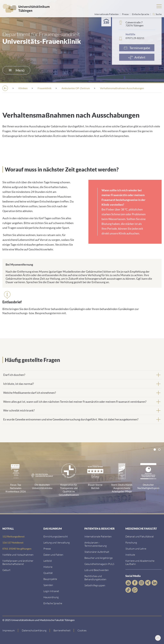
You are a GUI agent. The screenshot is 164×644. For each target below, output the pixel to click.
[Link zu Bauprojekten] (50, 579)
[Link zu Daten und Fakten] (53, 555)
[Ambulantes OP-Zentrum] (76, 88)
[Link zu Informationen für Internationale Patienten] (98, 536)
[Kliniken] (23, 88)
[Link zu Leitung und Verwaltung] (57, 542)
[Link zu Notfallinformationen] (18, 555)
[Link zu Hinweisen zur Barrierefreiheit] (62, 630)
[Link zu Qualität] (48, 573)
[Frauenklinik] (45, 88)
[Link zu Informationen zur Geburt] (6, 570)
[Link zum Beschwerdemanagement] (97, 570)
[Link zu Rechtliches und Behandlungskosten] (95, 578)
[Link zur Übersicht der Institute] (130, 555)
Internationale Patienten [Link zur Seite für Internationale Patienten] (107, 14)
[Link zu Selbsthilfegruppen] (95, 585)
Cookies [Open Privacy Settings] (82, 630)
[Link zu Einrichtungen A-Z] (56, 536)
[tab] (82, 375)
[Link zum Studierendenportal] (136, 549)
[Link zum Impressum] (10, 630)
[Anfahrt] (137, 57)
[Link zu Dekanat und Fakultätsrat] (140, 536)
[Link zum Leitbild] (48, 561)
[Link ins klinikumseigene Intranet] (51, 591)
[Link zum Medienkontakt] (47, 549)
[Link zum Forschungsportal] (131, 542)
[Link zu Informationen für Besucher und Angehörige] (98, 558)
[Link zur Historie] (48, 567)
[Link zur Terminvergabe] (137, 48)
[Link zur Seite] (48, 585)
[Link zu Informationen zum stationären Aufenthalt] (97, 552)
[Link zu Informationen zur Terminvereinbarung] (96, 544)
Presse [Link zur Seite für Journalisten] (126, 14)
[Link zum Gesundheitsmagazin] (99, 564)
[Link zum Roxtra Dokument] (51, 597)
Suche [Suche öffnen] (159, 14)
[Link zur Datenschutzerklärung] (34, 630)
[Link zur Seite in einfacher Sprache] (53, 603)
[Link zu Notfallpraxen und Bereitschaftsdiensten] (18, 562)
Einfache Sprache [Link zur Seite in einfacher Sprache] (141, 14)
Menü (17, 70)
